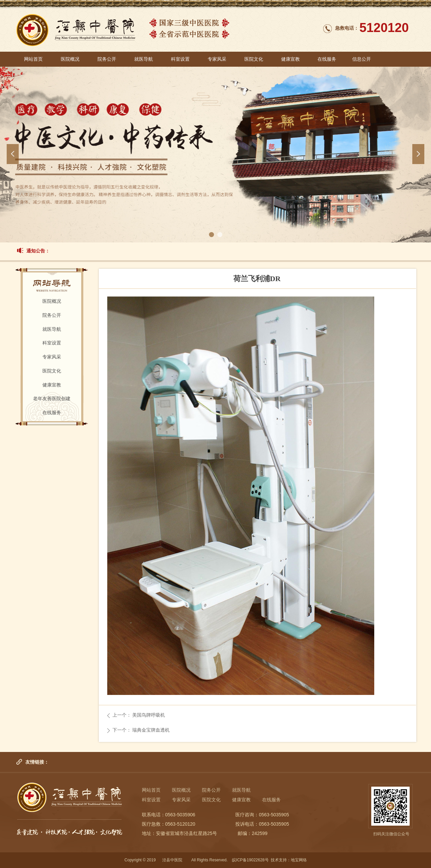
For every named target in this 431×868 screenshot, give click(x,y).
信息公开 (362, 59)
